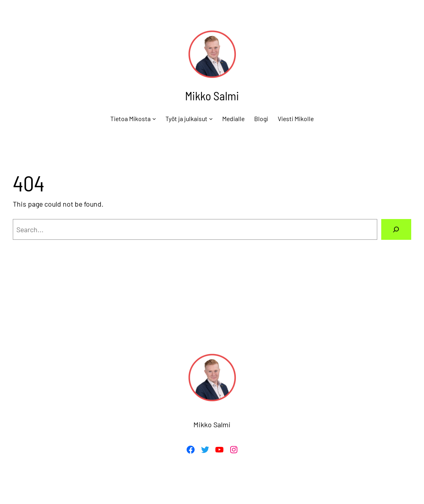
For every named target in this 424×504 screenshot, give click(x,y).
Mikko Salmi (212, 96)
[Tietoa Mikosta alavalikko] (154, 119)
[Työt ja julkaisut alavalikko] (211, 119)
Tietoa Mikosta (130, 119)
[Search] (396, 229)
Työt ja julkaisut (186, 119)
